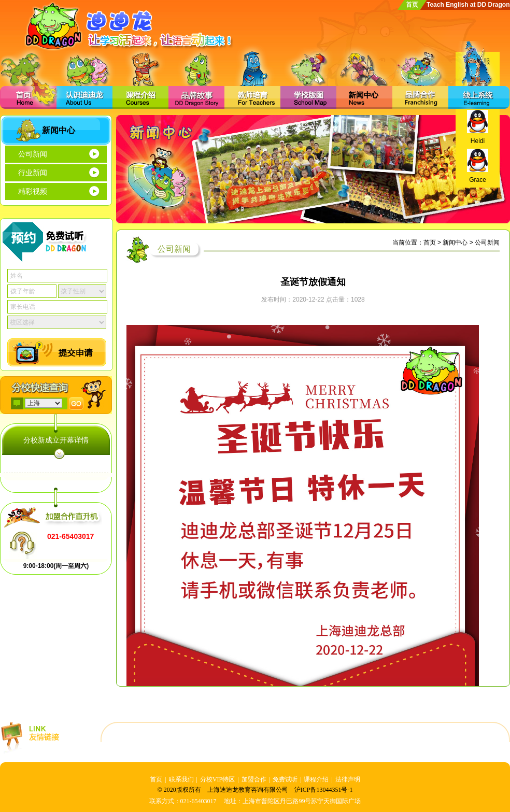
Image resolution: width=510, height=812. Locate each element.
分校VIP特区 (217, 779)
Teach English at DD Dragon (468, 5)
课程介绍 (316, 779)
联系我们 (181, 779)
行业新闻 (33, 173)
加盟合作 (254, 779)
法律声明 (348, 779)
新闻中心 (455, 243)
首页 (412, 5)
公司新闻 (33, 154)
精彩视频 (33, 191)
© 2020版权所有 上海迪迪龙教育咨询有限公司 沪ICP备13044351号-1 (255, 790)
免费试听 (285, 779)
